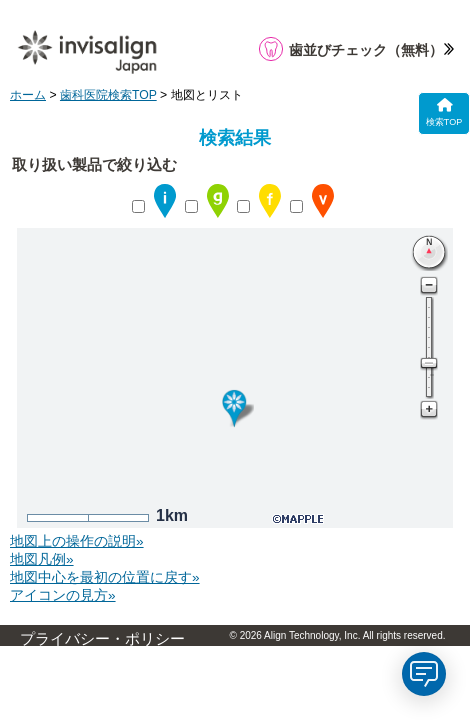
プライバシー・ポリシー (102, 639)
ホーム (28, 95)
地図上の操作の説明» (77, 541)
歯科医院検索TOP (108, 95)
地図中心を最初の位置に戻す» (105, 577)
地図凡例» (42, 559)
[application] (424, 674)
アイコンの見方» (63, 595)
